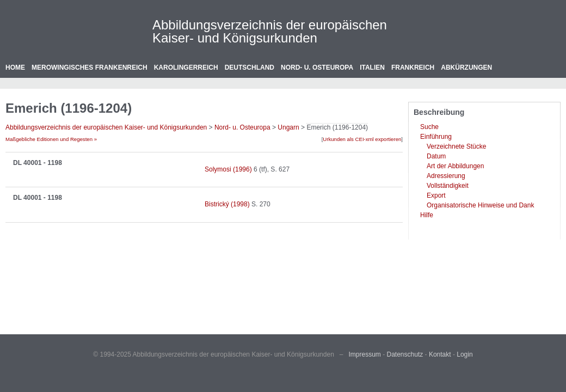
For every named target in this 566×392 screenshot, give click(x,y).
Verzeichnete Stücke (456, 146)
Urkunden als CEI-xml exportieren (362, 139)
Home (15, 68)
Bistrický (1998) (227, 204)
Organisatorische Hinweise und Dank (480, 205)
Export (436, 195)
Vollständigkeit (448, 186)
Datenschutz (405, 354)
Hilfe (427, 215)
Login (465, 354)
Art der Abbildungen (455, 166)
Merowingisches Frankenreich (90, 68)
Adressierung (446, 176)
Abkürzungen (466, 68)
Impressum (365, 354)
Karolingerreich (186, 68)
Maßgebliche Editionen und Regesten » (51, 139)
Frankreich (413, 68)
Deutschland (250, 68)
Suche (429, 127)
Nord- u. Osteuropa (317, 68)
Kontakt (440, 354)
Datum (436, 156)
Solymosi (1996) (228, 169)
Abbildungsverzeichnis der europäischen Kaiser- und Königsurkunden (270, 31)
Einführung (436, 137)
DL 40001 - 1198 (38, 163)
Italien (372, 68)
